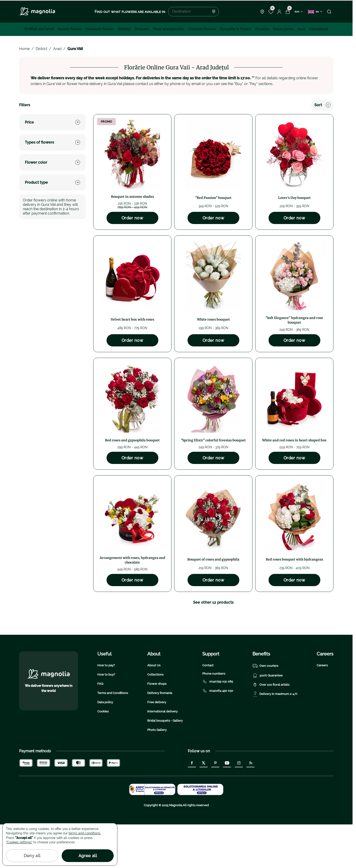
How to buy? (106, 718)
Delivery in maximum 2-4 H (275, 738)
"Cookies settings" (19, 842)
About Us (154, 709)
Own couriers (265, 709)
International (319, 29)
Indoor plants (283, 29)
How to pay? (106, 709)
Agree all (88, 856)
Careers (322, 709)
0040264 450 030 (218, 734)
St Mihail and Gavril (39, 29)
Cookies (103, 755)
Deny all (32, 856)
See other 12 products (213, 602)
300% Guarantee (268, 719)
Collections (155, 718)
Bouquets (142, 29)
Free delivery (157, 746)
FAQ (100, 727)
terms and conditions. (85, 833)
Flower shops (157, 727)
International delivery (162, 755)
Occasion (262, 29)
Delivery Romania (160, 737)
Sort (322, 105)
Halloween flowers (100, 29)
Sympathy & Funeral (236, 29)
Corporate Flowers (202, 29)
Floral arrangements (168, 29)
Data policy (105, 746)
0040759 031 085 (218, 725)
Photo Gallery (157, 773)
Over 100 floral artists (271, 728)
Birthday (124, 29)
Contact (208, 709)
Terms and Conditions (113, 737)
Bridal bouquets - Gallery (165, 764)
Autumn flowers (70, 29)
